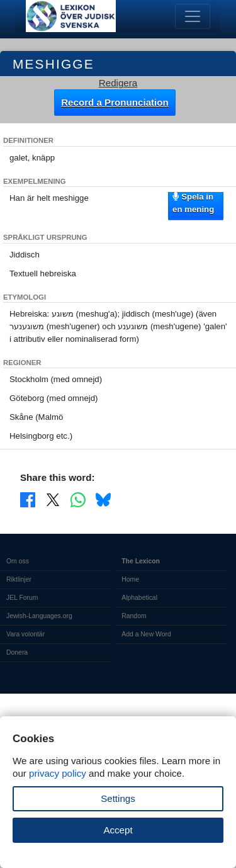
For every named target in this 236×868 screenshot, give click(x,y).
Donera (17, 652)
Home (130, 579)
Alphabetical (139, 598)
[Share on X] (53, 499)
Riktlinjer (19, 579)
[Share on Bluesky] (103, 499)
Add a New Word (146, 634)
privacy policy (58, 773)
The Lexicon (141, 561)
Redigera (118, 83)
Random (134, 616)
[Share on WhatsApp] (78, 499)
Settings (118, 798)
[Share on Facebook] (28, 499)
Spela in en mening (193, 202)
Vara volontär (25, 634)
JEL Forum (22, 598)
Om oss (18, 561)
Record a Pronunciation (115, 102)
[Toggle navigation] (193, 16)
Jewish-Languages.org (39, 616)
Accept (118, 830)
